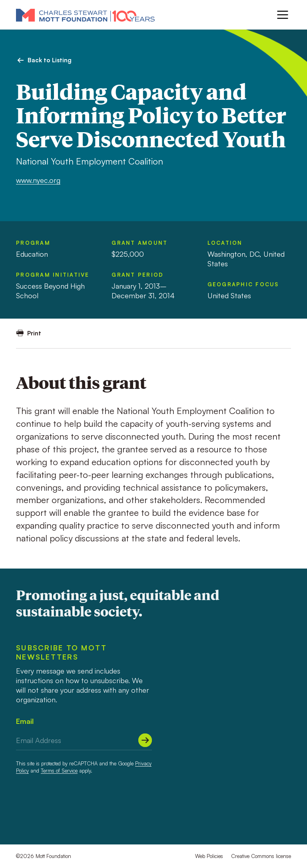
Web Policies (209, 856)
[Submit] (145, 740)
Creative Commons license (261, 856)
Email (25, 721)
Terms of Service (59, 771)
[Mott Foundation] (85, 15)
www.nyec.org (38, 180)
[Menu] (283, 15)
